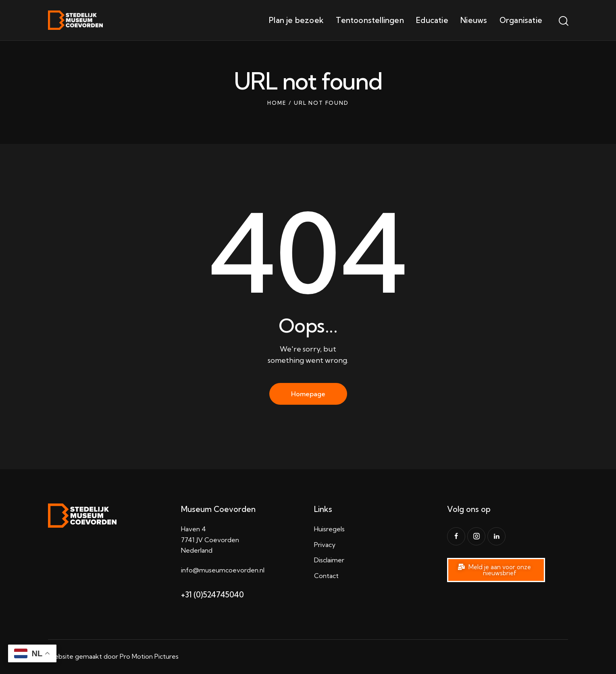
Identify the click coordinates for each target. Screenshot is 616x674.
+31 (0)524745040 (212, 595)
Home (277, 103)
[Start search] (563, 21)
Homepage (308, 394)
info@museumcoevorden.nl (223, 570)
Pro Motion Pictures (149, 656)
